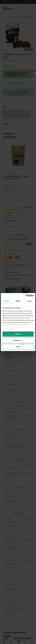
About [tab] (29, 301)
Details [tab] (18, 301)
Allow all (18, 334)
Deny (18, 347)
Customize (18, 340)
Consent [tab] (6, 301)
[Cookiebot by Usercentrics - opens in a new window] (26, 296)
